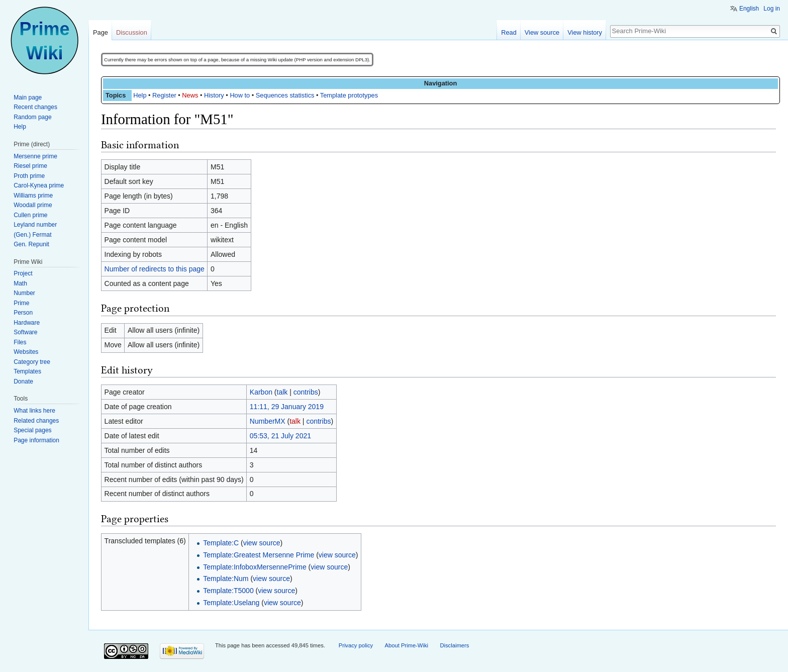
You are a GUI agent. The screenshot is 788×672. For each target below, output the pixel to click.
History (214, 95)
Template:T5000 (228, 591)
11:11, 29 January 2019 (287, 407)
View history (585, 32)
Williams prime (33, 196)
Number (24, 293)
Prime (21, 303)
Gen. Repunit (31, 244)
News (190, 95)
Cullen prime (30, 215)
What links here (34, 411)
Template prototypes (349, 95)
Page (101, 32)
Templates (27, 371)
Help (140, 95)
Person (23, 313)
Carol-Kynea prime (39, 185)
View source (542, 32)
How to (240, 95)
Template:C (221, 543)
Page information (36, 440)
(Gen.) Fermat (32, 235)
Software (25, 332)
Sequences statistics (285, 95)
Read (509, 32)
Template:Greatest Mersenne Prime (259, 555)
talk (282, 392)
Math (20, 283)
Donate (23, 381)
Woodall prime (33, 205)
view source (262, 543)
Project (23, 273)
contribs (306, 392)
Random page (32, 117)
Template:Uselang (231, 603)
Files (20, 342)
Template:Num (226, 579)
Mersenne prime (35, 156)
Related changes (36, 421)
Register (164, 95)
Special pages (32, 430)
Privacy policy (356, 645)
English (749, 9)
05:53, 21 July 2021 (280, 436)
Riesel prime (30, 166)
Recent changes (35, 107)
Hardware (27, 323)
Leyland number (35, 225)
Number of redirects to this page (155, 269)
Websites (26, 352)
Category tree (32, 362)
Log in (772, 9)
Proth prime (29, 176)
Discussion (132, 32)
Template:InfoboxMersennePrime (255, 567)
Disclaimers (454, 645)
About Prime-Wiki (407, 645)
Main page (28, 98)
